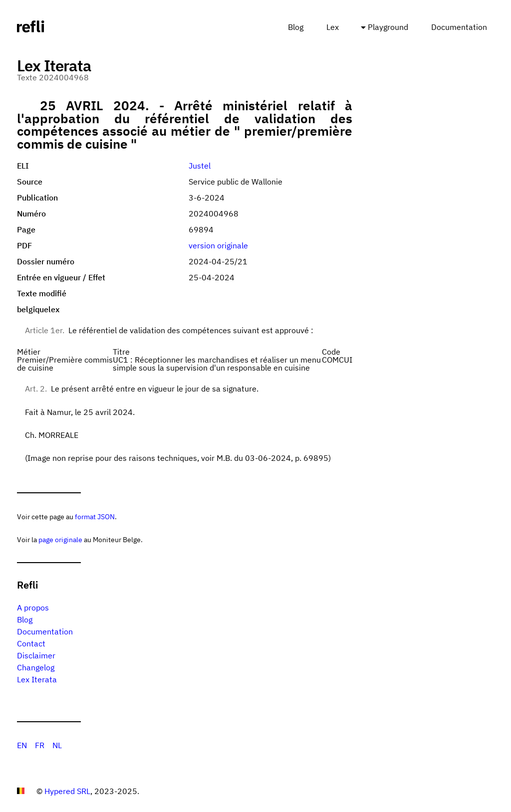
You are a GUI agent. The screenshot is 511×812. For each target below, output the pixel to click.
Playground (388, 27)
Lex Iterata (37, 679)
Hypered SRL (67, 791)
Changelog (36, 667)
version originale (218, 245)
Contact (31, 643)
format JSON (95, 516)
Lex (333, 27)
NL (57, 745)
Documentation (459, 27)
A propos (33, 608)
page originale (60, 539)
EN (22, 745)
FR (40, 745)
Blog (296, 27)
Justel (200, 166)
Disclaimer (36, 655)
